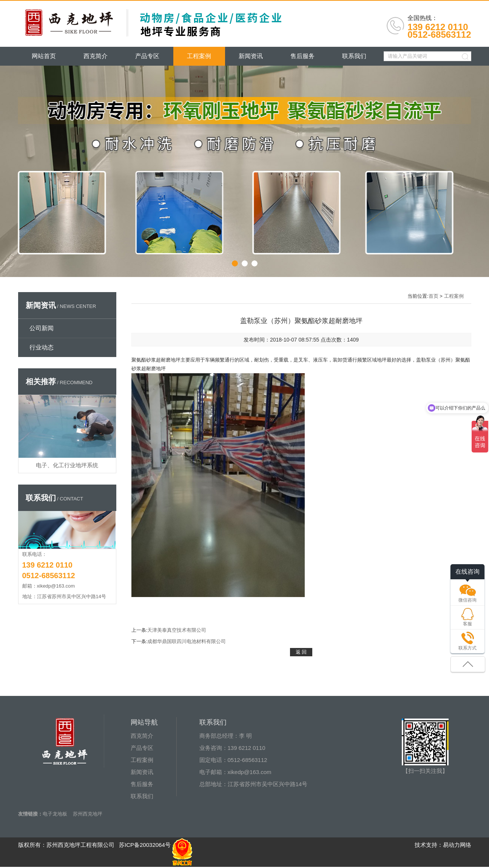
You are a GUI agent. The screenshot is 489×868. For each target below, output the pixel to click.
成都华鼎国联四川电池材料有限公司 (187, 641)
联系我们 (354, 56)
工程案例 (199, 56)
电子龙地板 (55, 814)
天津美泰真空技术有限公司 (177, 630)
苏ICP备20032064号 (145, 845)
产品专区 (147, 56)
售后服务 (302, 56)
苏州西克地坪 (88, 814)
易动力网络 (457, 845)
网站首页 (44, 56)
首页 (433, 296)
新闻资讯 (251, 56)
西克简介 (96, 56)
